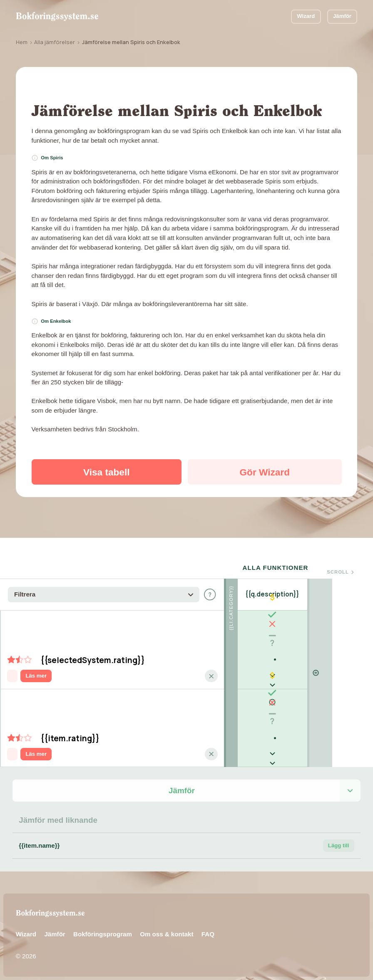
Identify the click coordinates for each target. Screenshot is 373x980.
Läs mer (36, 676)
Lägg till (339, 845)
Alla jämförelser (55, 42)
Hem (22, 42)
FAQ (208, 934)
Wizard (306, 16)
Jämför (342, 16)
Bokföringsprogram (103, 934)
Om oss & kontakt (167, 934)
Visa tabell (107, 472)
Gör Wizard (265, 472)
